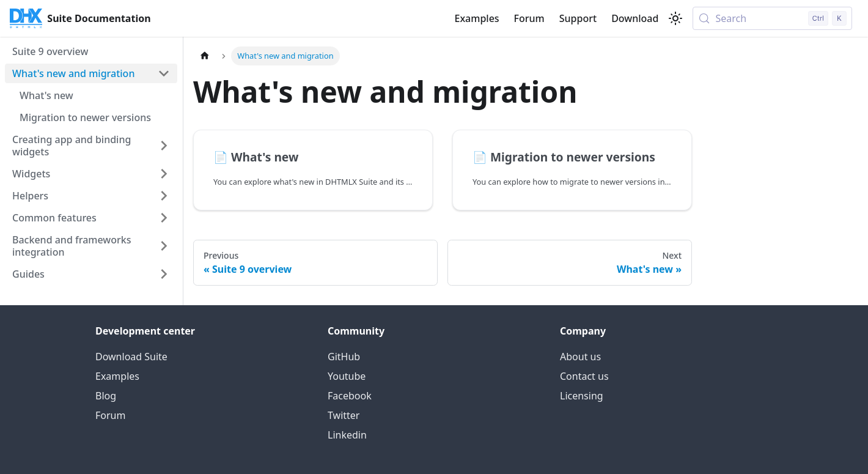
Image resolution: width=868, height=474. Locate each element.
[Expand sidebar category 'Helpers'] (164, 196)
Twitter (344, 415)
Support (578, 18)
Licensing (582, 396)
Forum (529, 18)
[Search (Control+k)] (772, 18)
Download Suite (131, 357)
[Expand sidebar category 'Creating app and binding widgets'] (164, 146)
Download (635, 18)
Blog (106, 396)
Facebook (350, 396)
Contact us (584, 376)
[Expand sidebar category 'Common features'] (164, 218)
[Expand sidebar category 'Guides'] (164, 274)
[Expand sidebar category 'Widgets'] (164, 174)
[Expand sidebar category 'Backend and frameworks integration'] (164, 246)
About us (580, 357)
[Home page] (205, 56)
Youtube (347, 376)
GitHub (344, 357)
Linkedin (347, 435)
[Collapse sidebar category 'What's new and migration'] (164, 73)
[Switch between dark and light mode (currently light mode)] (675, 18)
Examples (476, 18)
